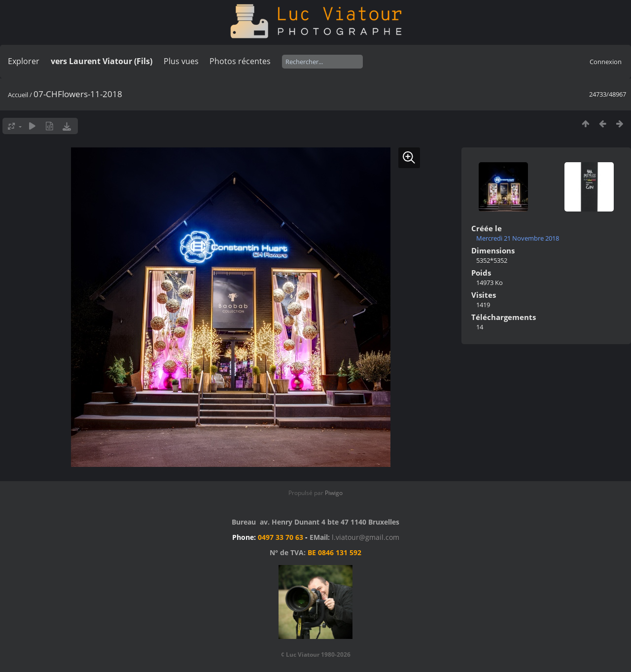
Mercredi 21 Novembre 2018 (518, 238)
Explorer (24, 61)
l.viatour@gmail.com (366, 537)
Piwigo (334, 493)
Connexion (606, 62)
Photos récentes (240, 61)
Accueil (18, 95)
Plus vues (181, 61)
